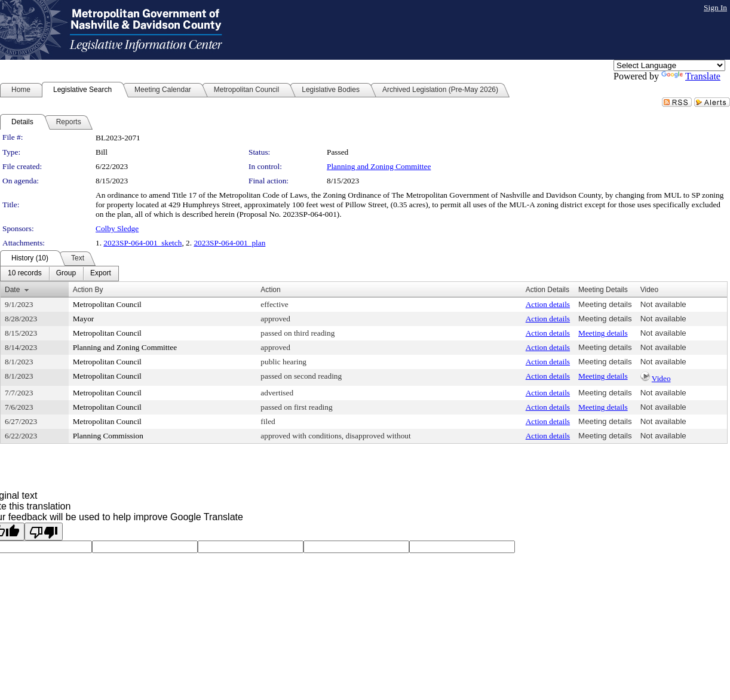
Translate (691, 76)
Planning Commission (108, 436)
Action (270, 290)
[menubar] (59, 274)
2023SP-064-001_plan (229, 243)
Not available (663, 304)
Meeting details (605, 304)
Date (12, 290)
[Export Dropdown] (101, 274)
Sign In (715, 7)
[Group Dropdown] (66, 274)
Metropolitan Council (107, 304)
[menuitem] (25, 274)
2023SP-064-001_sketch (142, 243)
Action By (88, 290)
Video (661, 378)
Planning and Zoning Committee (379, 166)
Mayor (84, 319)
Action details (548, 304)
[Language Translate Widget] (669, 65)
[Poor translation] (44, 532)
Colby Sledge (117, 228)
